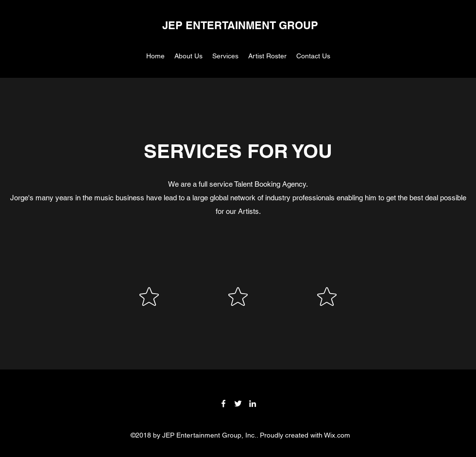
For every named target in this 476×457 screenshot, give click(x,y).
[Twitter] (238, 404)
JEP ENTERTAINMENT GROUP (240, 25)
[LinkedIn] (253, 404)
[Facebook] (223, 404)
